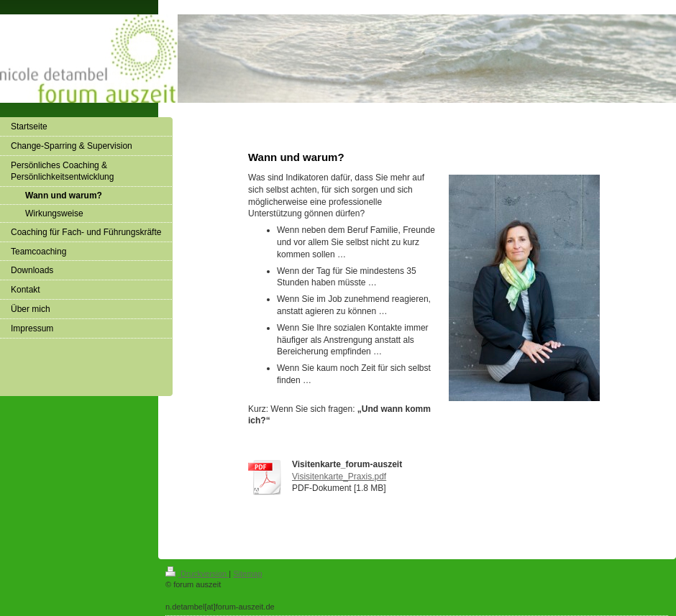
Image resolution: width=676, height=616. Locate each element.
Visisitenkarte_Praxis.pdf (339, 477)
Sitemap (247, 574)
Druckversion (197, 574)
